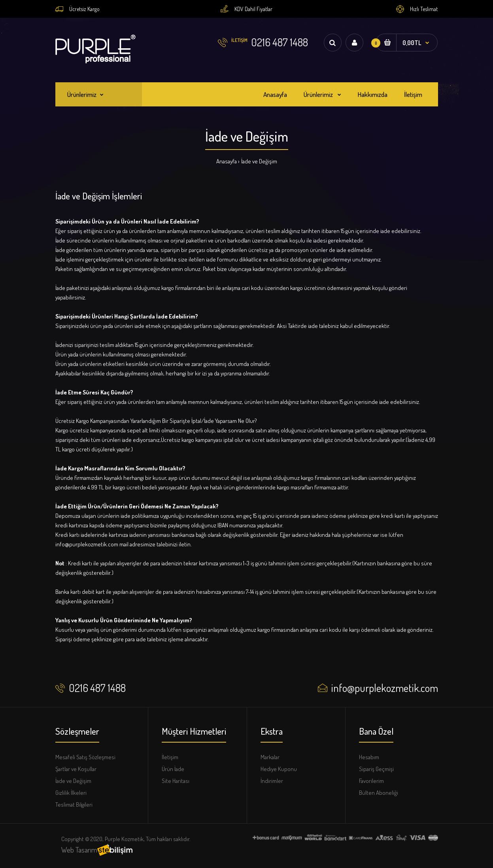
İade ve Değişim (259, 161)
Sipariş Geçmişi (376, 769)
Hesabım (369, 757)
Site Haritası (176, 781)
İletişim (170, 757)
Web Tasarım (79, 850)
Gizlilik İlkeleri (71, 793)
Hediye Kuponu (279, 769)
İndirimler (272, 781)
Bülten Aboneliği (379, 793)
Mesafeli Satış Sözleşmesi (85, 757)
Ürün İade (173, 769)
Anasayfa (227, 161)
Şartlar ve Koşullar (76, 769)
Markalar (270, 757)
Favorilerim (371, 781)
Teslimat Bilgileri (74, 805)
